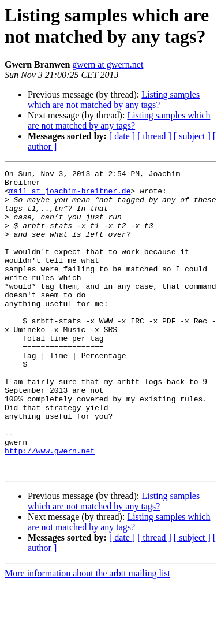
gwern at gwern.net (108, 64)
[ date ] (122, 136)
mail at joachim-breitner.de (70, 196)
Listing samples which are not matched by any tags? (114, 100)
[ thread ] (154, 136)
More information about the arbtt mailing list (87, 634)
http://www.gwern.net (50, 508)
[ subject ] (192, 136)
